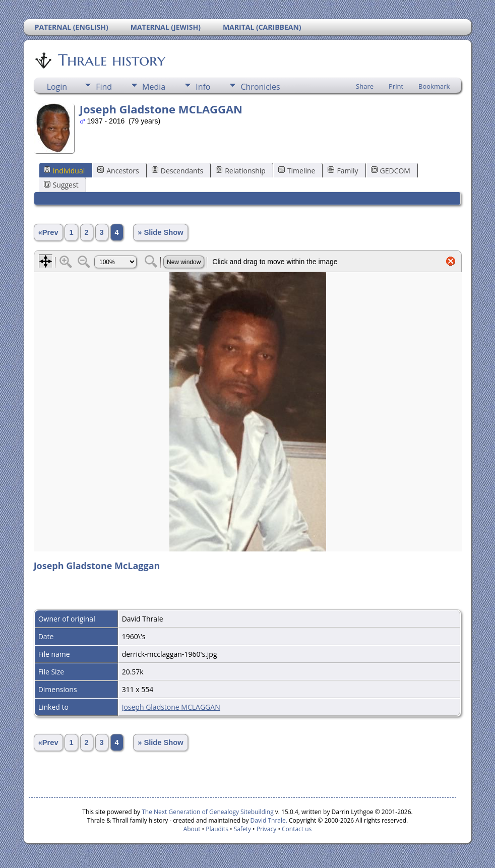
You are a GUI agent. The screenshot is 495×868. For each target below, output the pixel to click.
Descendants (177, 171)
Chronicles (260, 87)
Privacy (267, 829)
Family (343, 171)
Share (365, 86)
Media (154, 87)
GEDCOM (391, 171)
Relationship (241, 171)
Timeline (297, 171)
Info (203, 87)
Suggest (61, 185)
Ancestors (118, 171)
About (192, 829)
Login (57, 87)
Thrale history (111, 60)
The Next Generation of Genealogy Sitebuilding (208, 812)
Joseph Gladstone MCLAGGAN (171, 707)
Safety (242, 829)
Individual (65, 171)
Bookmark (434, 86)
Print (396, 86)
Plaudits (217, 829)
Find (104, 87)
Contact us (297, 829)
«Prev (48, 232)
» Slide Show (160, 232)
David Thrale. (268, 820)
